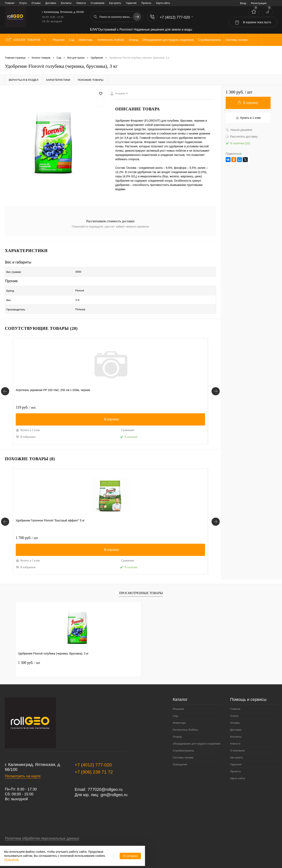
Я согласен (130, 856)
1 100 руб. (92, 529)
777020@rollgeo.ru (105, 780)
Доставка (51, 3)
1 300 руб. (29, 654)
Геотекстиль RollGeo (185, 721)
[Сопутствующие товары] (5, 382)
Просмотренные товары (141, 584)
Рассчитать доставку (242, 137)
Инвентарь (179, 714)
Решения (178, 700)
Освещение (180, 755)
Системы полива (183, 749)
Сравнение (56, 421)
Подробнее (12, 860)
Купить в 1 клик (28, 421)
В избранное (26, 428)
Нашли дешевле (239, 130)
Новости (81, 3)
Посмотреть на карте (23, 767)
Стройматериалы (183, 742)
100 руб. (155, 398)
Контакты (66, 3)
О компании (97, 3)
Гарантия (131, 3)
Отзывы (36, 3)
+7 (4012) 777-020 (93, 756)
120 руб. (155, 529)
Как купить (115, 3)
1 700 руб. (27, 529)
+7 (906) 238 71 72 (94, 763)
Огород (177, 728)
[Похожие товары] (5, 512)
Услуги (23, 3)
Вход (243, 3)
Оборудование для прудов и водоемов (197, 735)
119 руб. (26, 398)
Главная (10, 3)
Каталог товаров (26, 40)
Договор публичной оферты (29, 838)
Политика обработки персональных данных (42, 829)
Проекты (146, 3)
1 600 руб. (92, 398)
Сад (175, 707)
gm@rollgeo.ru (114, 786)
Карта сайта (163, 3)
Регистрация (259, 3)
